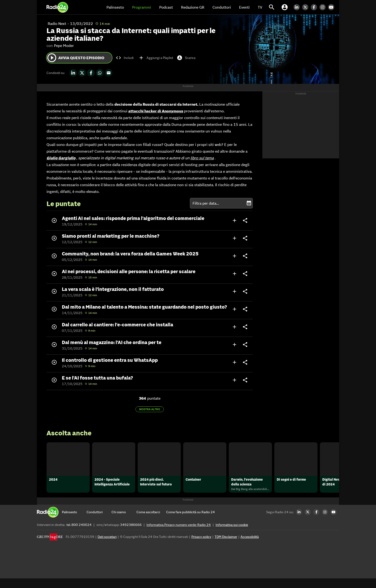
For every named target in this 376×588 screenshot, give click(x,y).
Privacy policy (201, 546)
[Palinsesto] (74, 522)
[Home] (57, 7)
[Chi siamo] (124, 522)
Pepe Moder (64, 46)
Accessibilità (250, 546)
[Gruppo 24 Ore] (50, 548)
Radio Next (57, 23)
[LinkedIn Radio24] (298, 7)
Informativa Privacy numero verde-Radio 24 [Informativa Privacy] (179, 534)
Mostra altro (150, 409)
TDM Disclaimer (226, 546)
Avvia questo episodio (75, 58)
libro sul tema (202, 158)
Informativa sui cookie (232, 534)
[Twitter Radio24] (306, 7)
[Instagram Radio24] (324, 7)
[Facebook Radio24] (315, 7)
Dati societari (107, 546)
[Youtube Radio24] (332, 7)
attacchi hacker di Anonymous (156, 111)
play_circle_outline (52, 58)
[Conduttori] (99, 522)
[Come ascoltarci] (149, 522)
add (235, 220)
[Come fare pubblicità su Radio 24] (191, 522)
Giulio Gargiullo (61, 158)
